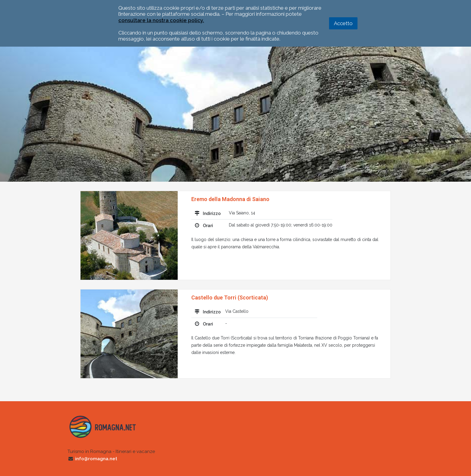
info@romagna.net (96, 459)
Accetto (343, 23)
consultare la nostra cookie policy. (161, 20)
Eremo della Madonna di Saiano (230, 199)
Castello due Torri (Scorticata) (230, 297)
